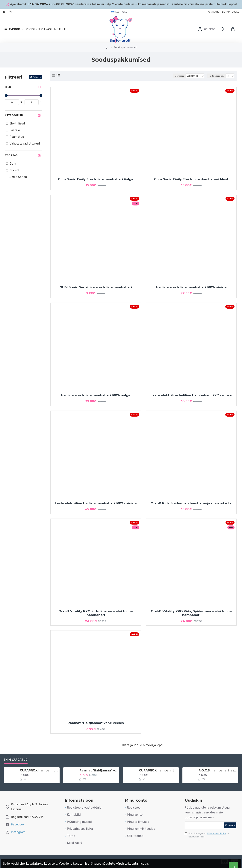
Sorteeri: (176, 76)
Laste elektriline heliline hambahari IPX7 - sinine (96, 503)
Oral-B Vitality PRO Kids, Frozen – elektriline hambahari (96, 613)
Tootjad (11, 155)
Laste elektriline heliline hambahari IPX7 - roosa (191, 395)
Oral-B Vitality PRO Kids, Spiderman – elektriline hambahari (191, 613)
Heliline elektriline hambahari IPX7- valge (96, 395)
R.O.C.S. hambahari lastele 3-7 (218, 770)
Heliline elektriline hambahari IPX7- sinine (191, 287)
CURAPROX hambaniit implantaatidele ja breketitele (39, 770)
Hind (8, 87)
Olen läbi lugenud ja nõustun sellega (207, 835)
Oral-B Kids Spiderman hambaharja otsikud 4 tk (191, 503)
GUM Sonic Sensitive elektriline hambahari (96, 287)
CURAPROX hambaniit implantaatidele (158, 770)
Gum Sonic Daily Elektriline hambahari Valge (96, 179)
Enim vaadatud (16, 760)
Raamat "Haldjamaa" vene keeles (96, 723)
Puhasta (37, 77)
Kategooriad (14, 115)
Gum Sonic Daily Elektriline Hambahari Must (191, 179)
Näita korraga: (217, 76)
